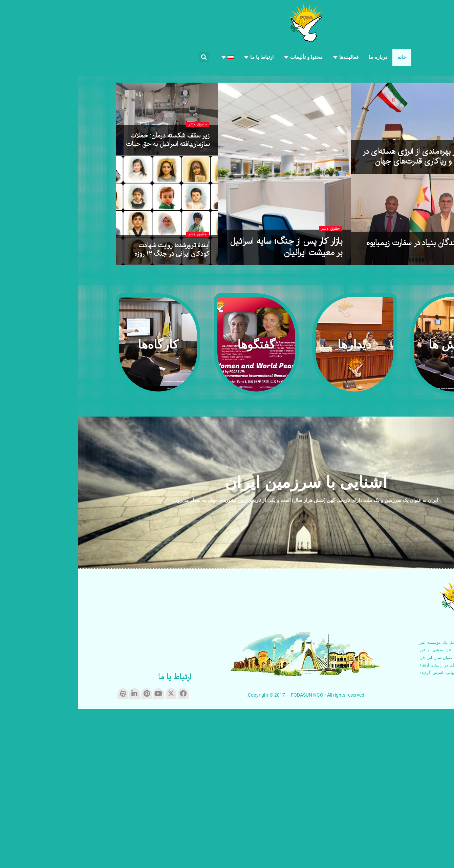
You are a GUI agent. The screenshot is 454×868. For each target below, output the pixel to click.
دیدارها (400, 390)
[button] (126, 57)
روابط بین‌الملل (391, 299)
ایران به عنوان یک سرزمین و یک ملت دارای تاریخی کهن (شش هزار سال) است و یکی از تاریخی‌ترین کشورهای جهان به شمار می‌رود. (229, 660)
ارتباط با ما (96, 837)
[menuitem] (149, 57)
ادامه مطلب (407, 847)
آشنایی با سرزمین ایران (229, 642)
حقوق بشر (408, 158)
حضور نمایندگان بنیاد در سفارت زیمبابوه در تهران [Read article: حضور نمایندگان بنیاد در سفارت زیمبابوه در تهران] (348, 407)
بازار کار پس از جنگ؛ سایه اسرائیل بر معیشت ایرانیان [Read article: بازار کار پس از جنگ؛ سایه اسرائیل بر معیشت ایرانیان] (208, 406)
